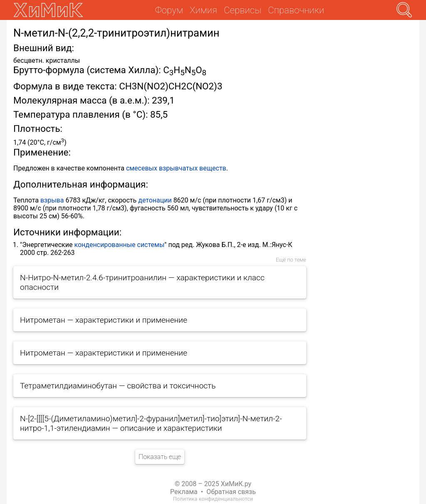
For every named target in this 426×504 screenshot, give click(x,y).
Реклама (184, 492)
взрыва (52, 200)
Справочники (296, 10)
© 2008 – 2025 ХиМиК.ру (213, 484)
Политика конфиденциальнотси (213, 499)
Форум (169, 10)
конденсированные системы (119, 245)
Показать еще (160, 457)
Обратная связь (231, 492)
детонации (155, 200)
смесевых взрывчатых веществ (176, 168)
